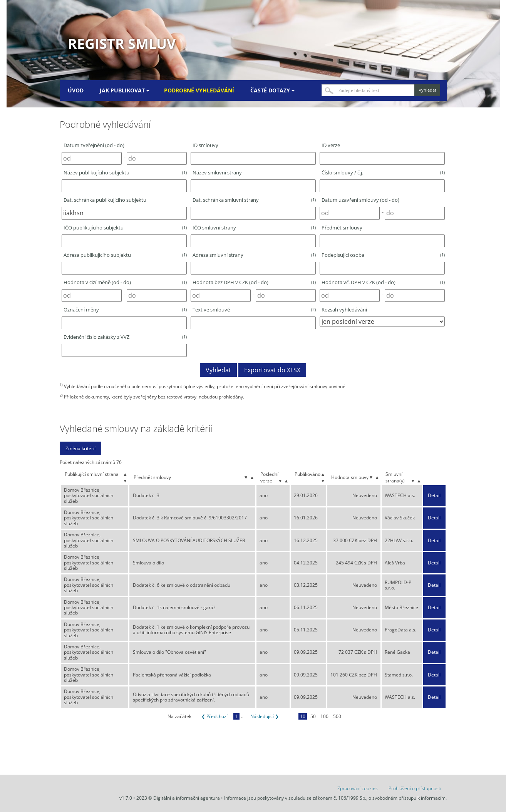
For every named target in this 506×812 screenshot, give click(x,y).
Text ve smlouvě (254, 310)
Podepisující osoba (383, 255)
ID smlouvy (205, 145)
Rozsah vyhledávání (344, 310)
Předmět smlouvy (342, 228)
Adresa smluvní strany (254, 255)
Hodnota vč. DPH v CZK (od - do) (383, 282)
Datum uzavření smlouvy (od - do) (360, 200)
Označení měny (125, 310)
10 (303, 716)
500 (337, 716)
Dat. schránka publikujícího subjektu (105, 200)
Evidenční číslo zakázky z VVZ (125, 337)
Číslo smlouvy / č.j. (383, 172)
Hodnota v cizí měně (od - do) (125, 282)
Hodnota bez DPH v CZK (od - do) (254, 282)
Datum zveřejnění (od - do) (94, 145)
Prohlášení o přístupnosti (415, 788)
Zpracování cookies (358, 788)
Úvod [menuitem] (76, 90)
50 (313, 716)
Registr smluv (122, 44)
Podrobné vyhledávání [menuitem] (199, 90)
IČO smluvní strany (254, 228)
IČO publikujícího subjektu (125, 228)
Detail (434, 496)
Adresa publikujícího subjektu (125, 255)
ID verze (331, 145)
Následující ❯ (265, 716)
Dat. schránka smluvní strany (254, 200)
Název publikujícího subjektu (125, 172)
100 (324, 716)
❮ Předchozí (214, 716)
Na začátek (179, 716)
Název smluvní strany (217, 172)
